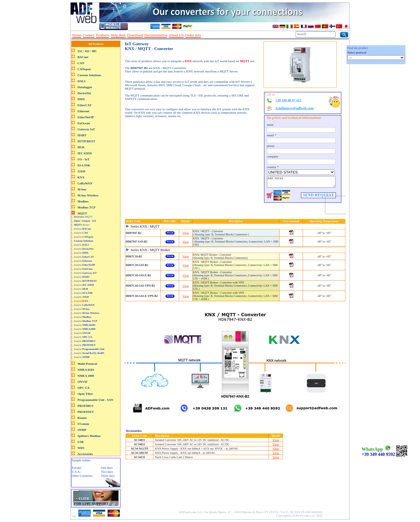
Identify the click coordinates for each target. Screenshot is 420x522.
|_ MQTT (82, 217)
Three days (108, 476)
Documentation (156, 35)
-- (205, 35)
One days (107, 468)
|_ (84, 221)
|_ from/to (81, 229)
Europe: (77, 468)
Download (135, 35)
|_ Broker (81, 225)
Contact (89, 35)
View (186, 233)
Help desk (118, 35)
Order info (193, 35)
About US (176, 35)
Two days (107, 472)
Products (103, 35)
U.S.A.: (77, 472)
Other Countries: (82, 476)
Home (77, 35)
